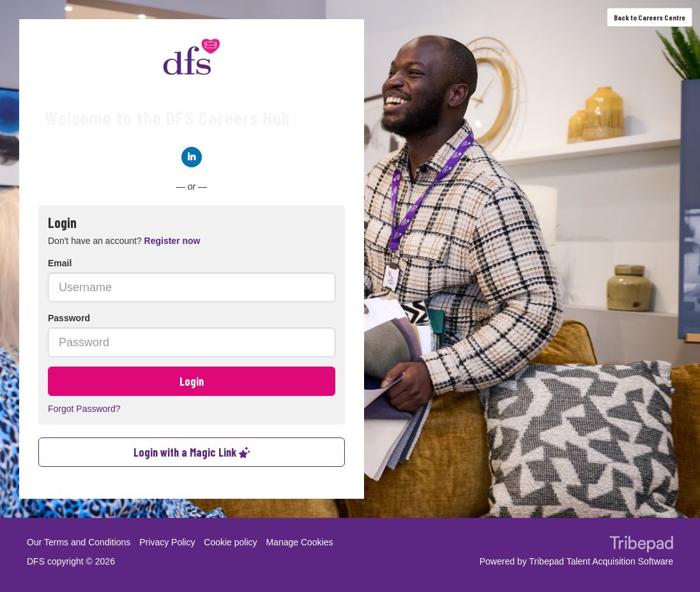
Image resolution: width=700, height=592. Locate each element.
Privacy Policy (167, 542)
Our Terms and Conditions (79, 542)
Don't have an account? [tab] (124, 241)
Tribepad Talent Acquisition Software (601, 561)
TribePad (641, 545)
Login (192, 381)
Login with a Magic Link (192, 452)
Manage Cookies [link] (299, 542)
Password (69, 318)
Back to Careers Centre (650, 17)
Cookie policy (230, 542)
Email (60, 263)
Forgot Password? (84, 409)
